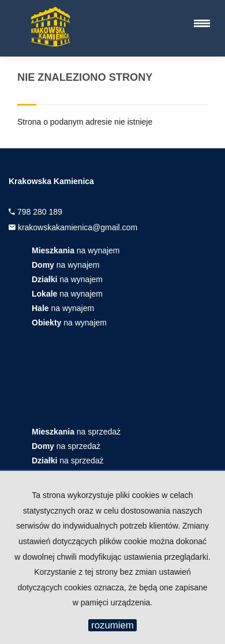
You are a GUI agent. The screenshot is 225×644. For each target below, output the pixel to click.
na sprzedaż (76, 432)
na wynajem (76, 250)
